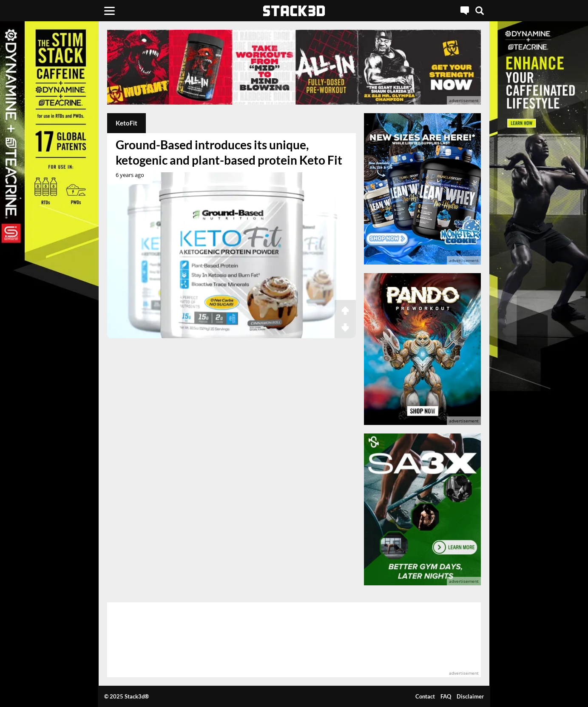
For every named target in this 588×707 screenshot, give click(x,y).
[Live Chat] (465, 11)
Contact (425, 696)
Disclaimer (470, 696)
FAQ (446, 696)
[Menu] (109, 11)
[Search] (480, 11)
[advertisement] (294, 67)
